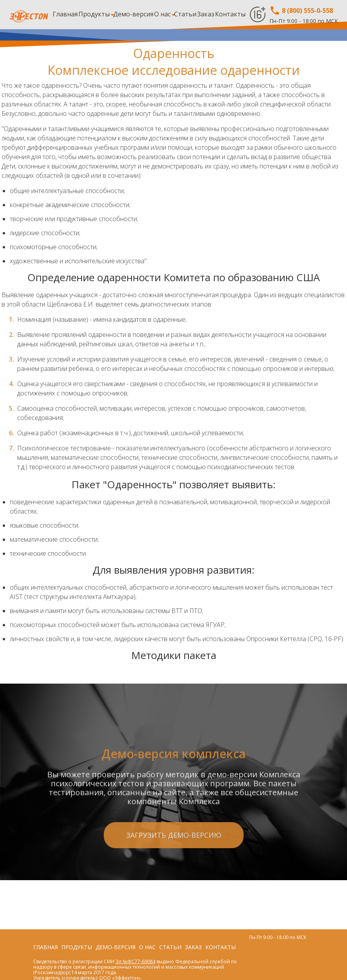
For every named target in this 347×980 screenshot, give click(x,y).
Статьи (185, 14)
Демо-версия (133, 14)
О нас (162, 14)
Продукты (94, 14)
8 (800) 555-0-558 (301, 11)
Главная (65, 14)
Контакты (230, 14)
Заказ (206, 14)
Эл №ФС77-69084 (135, 961)
